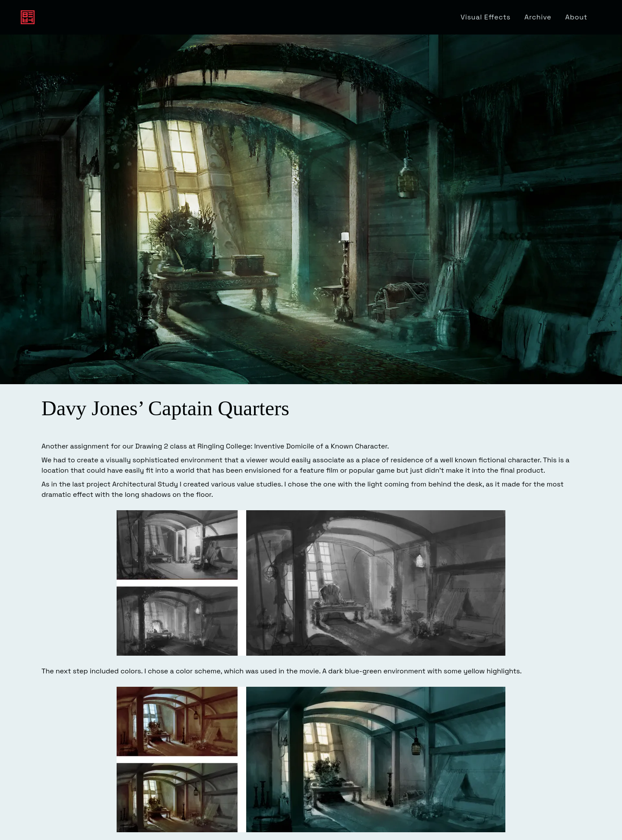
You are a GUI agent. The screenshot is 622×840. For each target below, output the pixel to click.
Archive (538, 17)
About (576, 17)
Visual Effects (486, 17)
